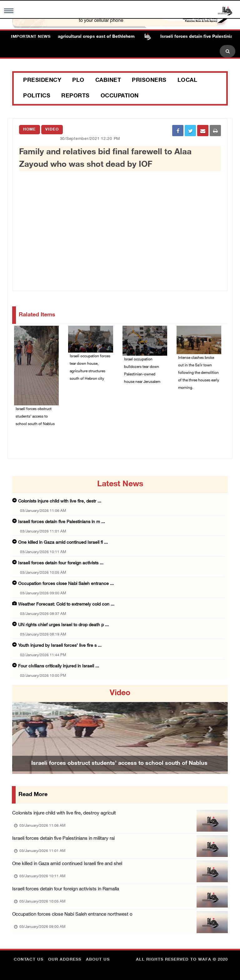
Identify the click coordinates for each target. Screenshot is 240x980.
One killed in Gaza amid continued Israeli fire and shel (67, 864)
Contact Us (29, 960)
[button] (28, 729)
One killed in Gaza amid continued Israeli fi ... (63, 543)
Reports (75, 96)
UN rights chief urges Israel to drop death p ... (63, 625)
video (120, 693)
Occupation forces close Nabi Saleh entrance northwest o (72, 915)
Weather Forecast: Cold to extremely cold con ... (66, 604)
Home (30, 130)
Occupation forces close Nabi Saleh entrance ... (66, 584)
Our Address (65, 960)
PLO (78, 81)
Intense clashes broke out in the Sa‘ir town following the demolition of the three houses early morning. (199, 373)
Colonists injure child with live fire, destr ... (60, 501)
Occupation (120, 96)
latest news (120, 484)
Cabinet (108, 81)
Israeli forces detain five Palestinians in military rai (63, 839)
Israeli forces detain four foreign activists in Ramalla (66, 889)
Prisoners (149, 81)
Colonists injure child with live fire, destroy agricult (64, 813)
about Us (98, 960)
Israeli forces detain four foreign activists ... (61, 563)
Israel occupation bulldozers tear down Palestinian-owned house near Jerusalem (142, 371)
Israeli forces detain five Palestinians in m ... (62, 522)
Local (187, 81)
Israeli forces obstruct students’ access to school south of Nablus (35, 417)
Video (52, 130)
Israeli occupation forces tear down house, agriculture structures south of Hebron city (90, 368)
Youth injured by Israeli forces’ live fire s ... (60, 646)
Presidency (42, 81)
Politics (37, 96)
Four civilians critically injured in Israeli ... (59, 666)
